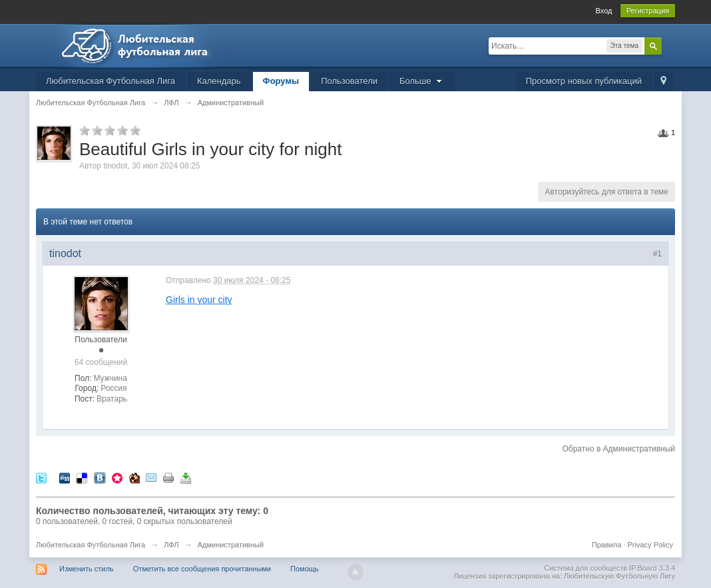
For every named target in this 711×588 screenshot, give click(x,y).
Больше (422, 81)
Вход (604, 11)
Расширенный (670, 45)
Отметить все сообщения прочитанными (202, 569)
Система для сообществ (586, 568)
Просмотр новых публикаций (584, 81)
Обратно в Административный (618, 449)
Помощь (305, 569)
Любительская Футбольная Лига (111, 81)
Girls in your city (199, 300)
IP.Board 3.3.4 (652, 568)
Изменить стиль (87, 569)
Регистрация (648, 11)
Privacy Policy (650, 545)
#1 (657, 254)
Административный (231, 545)
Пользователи (349, 81)
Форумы (281, 81)
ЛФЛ (171, 545)
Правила (607, 545)
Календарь (219, 81)
